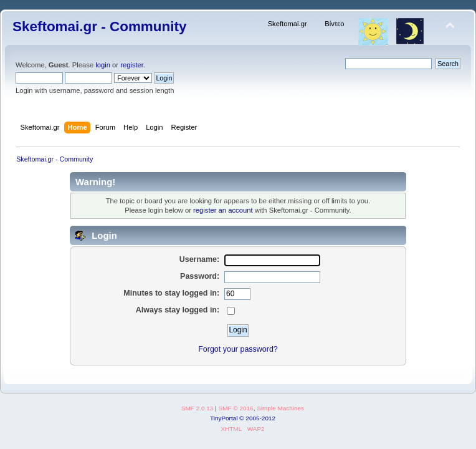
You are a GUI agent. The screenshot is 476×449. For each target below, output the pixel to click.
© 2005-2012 (257, 418)
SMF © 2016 (236, 408)
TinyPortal (224, 418)
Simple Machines (280, 408)
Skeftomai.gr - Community (99, 27)
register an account (223, 210)
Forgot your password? (238, 349)
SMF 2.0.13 (198, 408)
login (103, 65)
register (132, 65)
